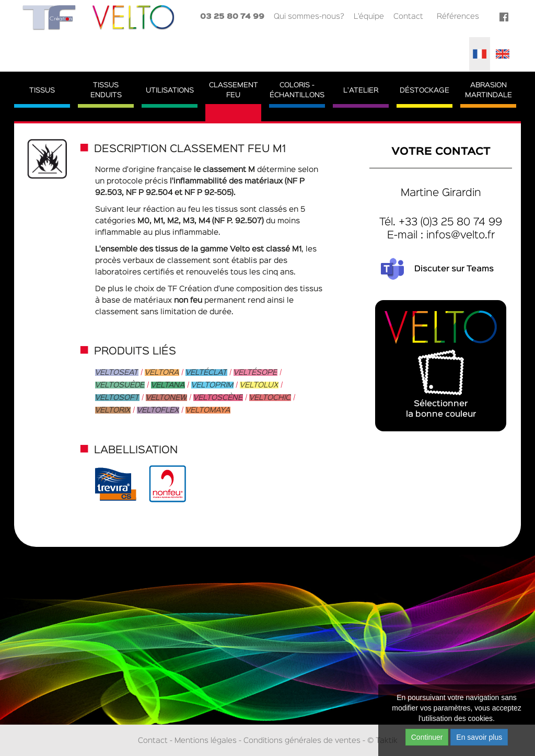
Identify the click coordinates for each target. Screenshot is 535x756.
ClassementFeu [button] (234, 90)
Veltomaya (208, 410)
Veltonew (166, 398)
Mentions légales (206, 741)
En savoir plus (479, 737)
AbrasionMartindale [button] (489, 90)
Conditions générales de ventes (302, 741)
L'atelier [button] (361, 90)
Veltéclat (206, 373)
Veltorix (113, 410)
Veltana (168, 385)
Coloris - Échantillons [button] (297, 90)
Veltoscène (218, 398)
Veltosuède (120, 385)
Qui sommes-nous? (309, 16)
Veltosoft (117, 398)
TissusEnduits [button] (106, 90)
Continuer (427, 737)
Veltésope (255, 373)
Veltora (162, 373)
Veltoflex (158, 410)
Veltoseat (117, 373)
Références (458, 16)
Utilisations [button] (170, 90)
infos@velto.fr (461, 235)
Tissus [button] (42, 90)
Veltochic (270, 398)
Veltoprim (212, 385)
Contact (408, 16)
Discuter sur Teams (454, 269)
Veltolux (259, 385)
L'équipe (369, 16)
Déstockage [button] (424, 90)
